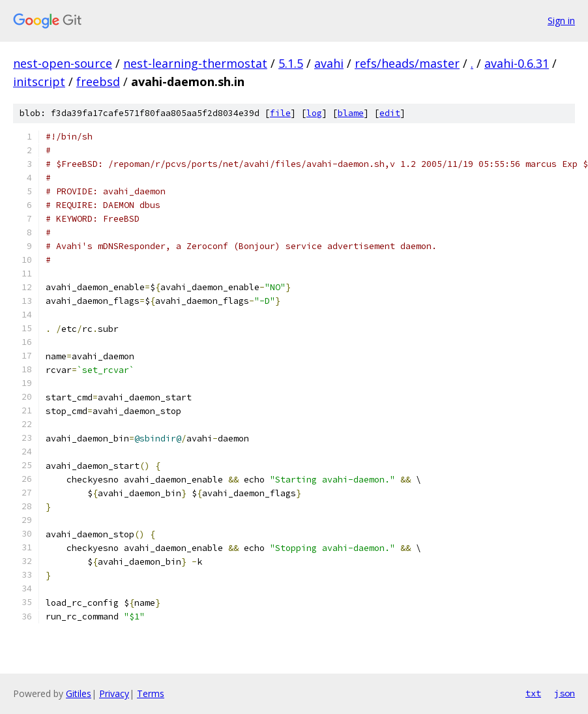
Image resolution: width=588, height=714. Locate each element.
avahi (329, 63)
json (565, 693)
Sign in (561, 21)
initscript (39, 82)
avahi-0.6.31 (517, 63)
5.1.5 (291, 63)
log (314, 113)
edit (390, 113)
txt (533, 693)
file (280, 113)
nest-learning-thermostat (195, 63)
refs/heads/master (407, 63)
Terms (151, 693)
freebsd (98, 82)
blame (351, 113)
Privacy (114, 693)
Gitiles (79, 693)
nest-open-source (63, 63)
